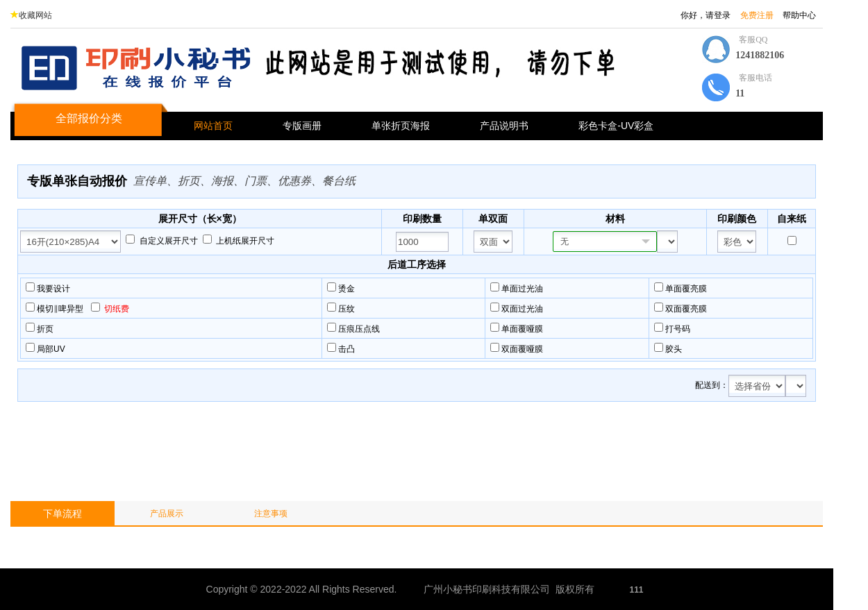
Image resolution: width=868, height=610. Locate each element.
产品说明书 (504, 126)
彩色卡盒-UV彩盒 (616, 126)
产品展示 (167, 514)
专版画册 (302, 126)
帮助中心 (799, 15)
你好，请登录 (706, 15)
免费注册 (757, 15)
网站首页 (213, 126)
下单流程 (62, 514)
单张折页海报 (401, 126)
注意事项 (271, 514)
